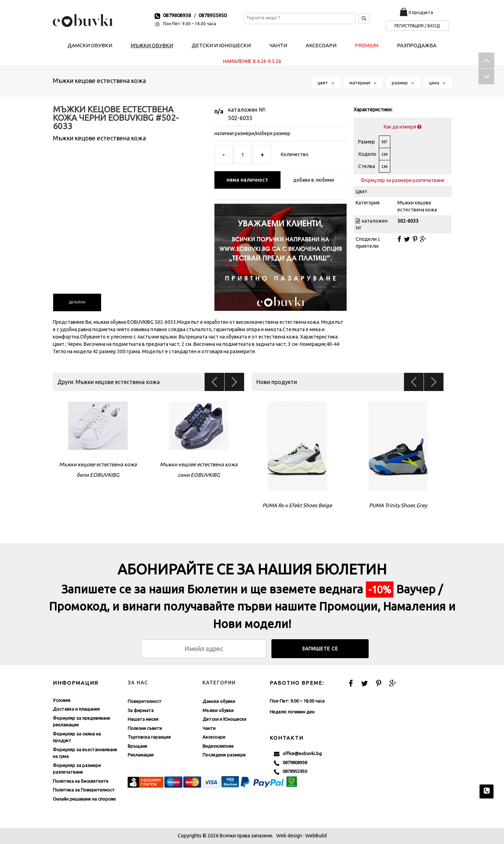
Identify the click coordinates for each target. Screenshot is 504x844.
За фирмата (141, 710)
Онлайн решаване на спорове (84, 799)
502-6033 (240, 118)
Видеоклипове (218, 746)
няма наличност (247, 180)
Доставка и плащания (76, 709)
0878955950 (213, 15)
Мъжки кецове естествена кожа (99, 81)
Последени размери (224, 755)
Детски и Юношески (224, 719)
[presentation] (77, 302)
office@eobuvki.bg (298, 754)
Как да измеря (403, 127)
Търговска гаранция (149, 737)
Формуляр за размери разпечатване (403, 180)
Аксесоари (214, 737)
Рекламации (141, 755)
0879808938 (177, 15)
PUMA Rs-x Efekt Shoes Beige (297, 505)
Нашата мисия (143, 719)
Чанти (209, 728)
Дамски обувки (219, 701)
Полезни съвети (145, 728)
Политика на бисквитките (81, 781)
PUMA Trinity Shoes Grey (398, 505)
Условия (62, 700)
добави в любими (314, 180)
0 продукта (421, 12)
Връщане (137, 746)
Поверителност (145, 701)
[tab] (77, 302)
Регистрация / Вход (417, 26)
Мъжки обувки (218, 710)
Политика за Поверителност (84, 790)
